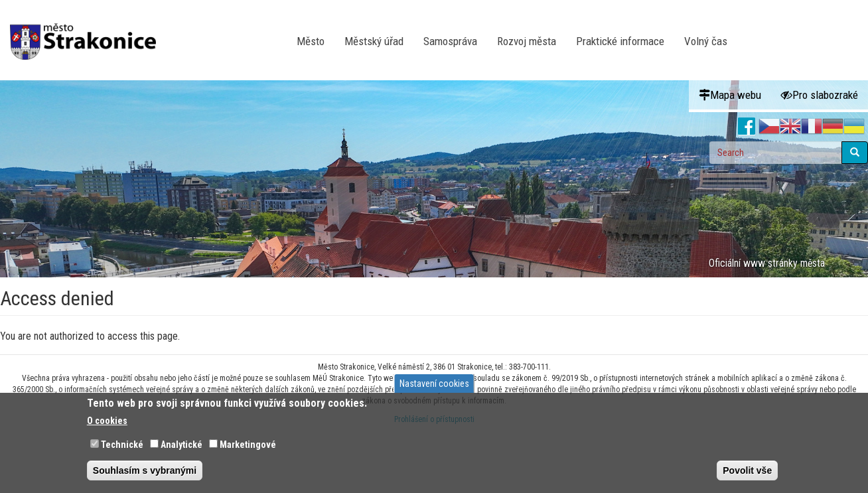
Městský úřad (374, 41)
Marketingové (248, 445)
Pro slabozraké (820, 95)
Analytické (181, 445)
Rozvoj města (527, 41)
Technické (122, 445)
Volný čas (706, 41)
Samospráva (450, 41)
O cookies (107, 421)
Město (311, 41)
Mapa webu (730, 95)
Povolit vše (747, 470)
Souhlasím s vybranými (145, 470)
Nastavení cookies (434, 384)
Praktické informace (620, 41)
